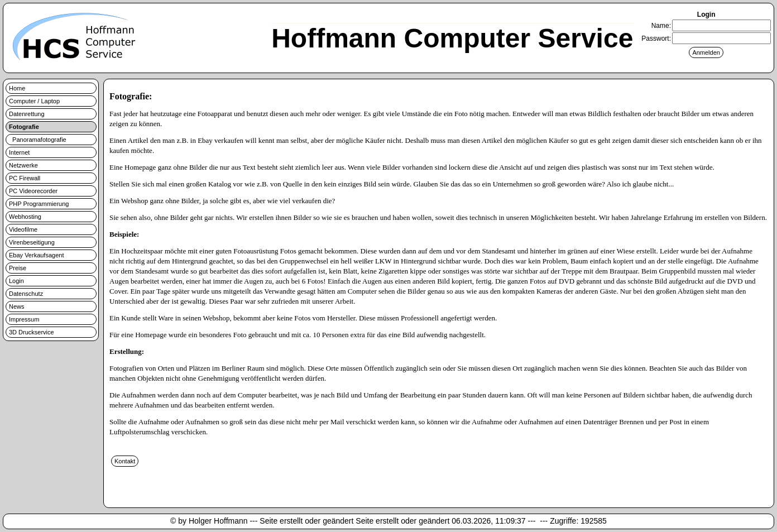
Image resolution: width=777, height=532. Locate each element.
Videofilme (23, 229)
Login (16, 281)
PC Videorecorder (33, 191)
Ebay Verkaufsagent (36, 255)
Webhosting (25, 217)
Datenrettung (27, 114)
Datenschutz (26, 294)
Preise (18, 268)
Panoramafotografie (38, 140)
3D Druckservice (32, 332)
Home (17, 88)
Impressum (24, 319)
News (17, 306)
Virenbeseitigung (32, 242)
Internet (19, 152)
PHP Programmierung (39, 204)
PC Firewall (25, 178)
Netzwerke (23, 165)
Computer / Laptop (34, 101)
